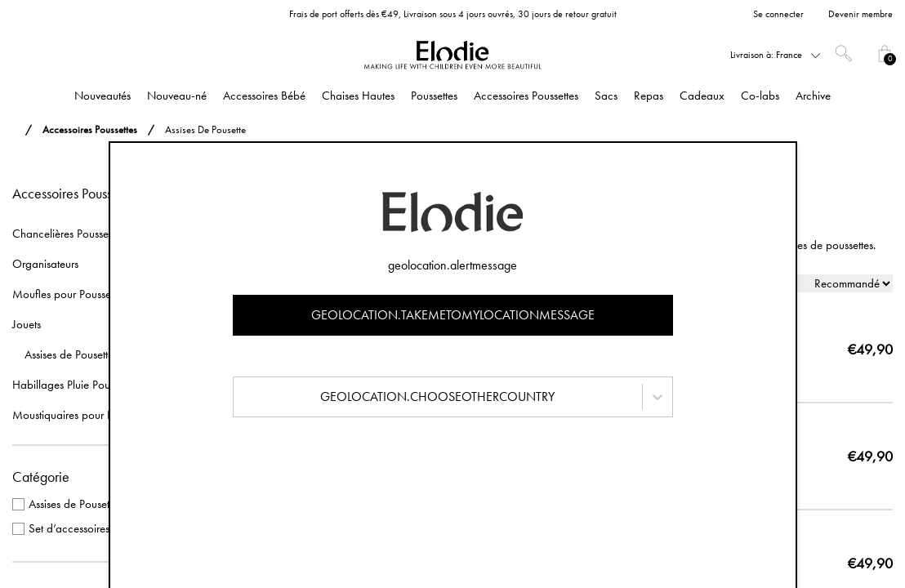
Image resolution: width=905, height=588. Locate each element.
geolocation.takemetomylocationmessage (453, 315)
